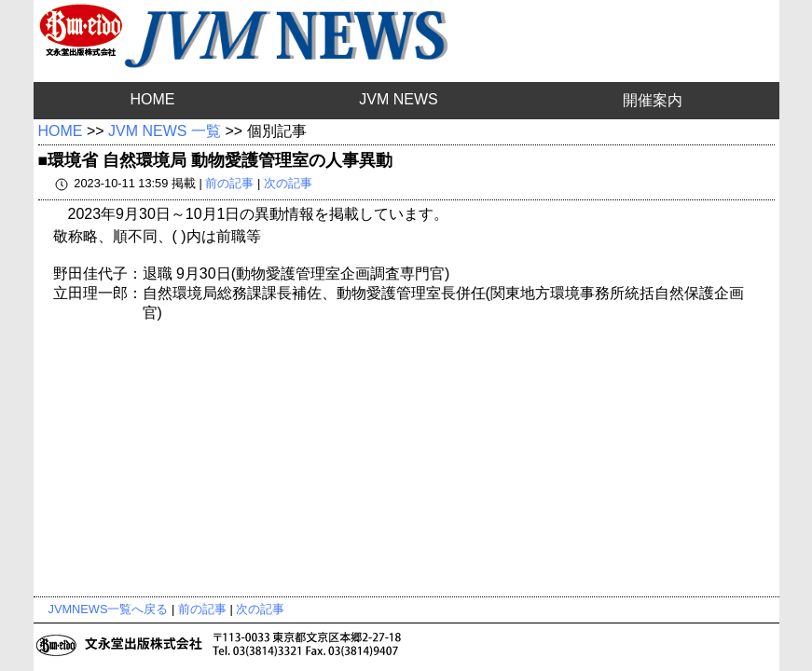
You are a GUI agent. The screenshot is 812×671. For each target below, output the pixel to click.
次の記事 (288, 183)
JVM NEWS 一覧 (165, 131)
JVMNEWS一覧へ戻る (109, 609)
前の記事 (229, 183)
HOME (152, 99)
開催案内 (653, 100)
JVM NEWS (398, 99)
